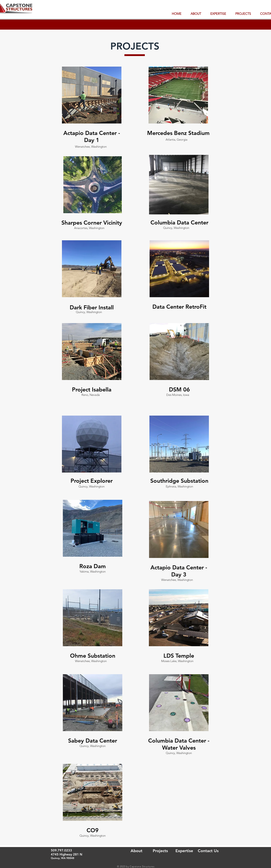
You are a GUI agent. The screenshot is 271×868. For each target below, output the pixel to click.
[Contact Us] (208, 851)
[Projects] (160, 851)
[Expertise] (184, 851)
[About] (136, 851)
